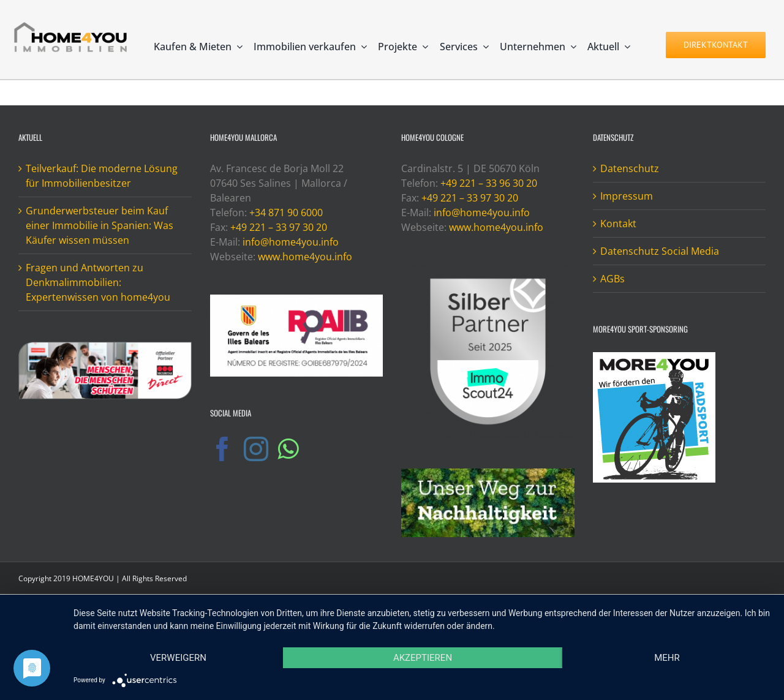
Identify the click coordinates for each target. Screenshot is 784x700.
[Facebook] (222, 449)
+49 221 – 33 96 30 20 (489, 183)
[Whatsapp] (288, 449)
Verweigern (178, 658)
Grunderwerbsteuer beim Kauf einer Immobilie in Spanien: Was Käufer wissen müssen (100, 225)
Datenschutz (630, 168)
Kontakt (618, 224)
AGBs (612, 279)
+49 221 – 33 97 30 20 (279, 227)
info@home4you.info (291, 242)
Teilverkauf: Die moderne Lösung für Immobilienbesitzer (102, 176)
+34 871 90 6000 (286, 213)
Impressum (627, 196)
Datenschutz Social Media (660, 251)
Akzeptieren (423, 658)
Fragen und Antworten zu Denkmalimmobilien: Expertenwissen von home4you (98, 282)
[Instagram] (256, 449)
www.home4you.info (305, 257)
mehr (667, 658)
